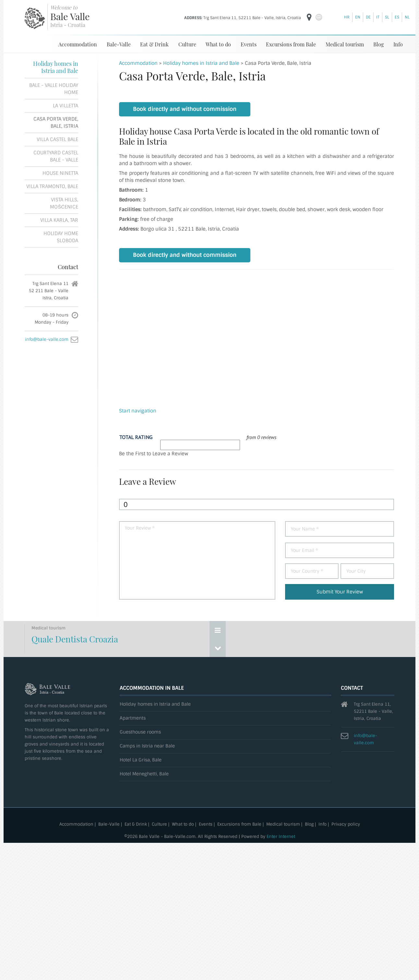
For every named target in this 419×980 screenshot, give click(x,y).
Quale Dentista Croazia (75, 639)
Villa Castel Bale (57, 139)
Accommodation (78, 44)
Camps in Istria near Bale (147, 746)
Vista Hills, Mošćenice (64, 203)
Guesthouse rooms (140, 732)
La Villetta (66, 106)
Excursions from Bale (291, 44)
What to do (218, 44)
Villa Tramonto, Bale (52, 186)
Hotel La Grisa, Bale (141, 760)
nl (407, 17)
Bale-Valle (119, 44)
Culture (187, 44)
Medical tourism (345, 44)
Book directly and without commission (185, 109)
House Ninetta (60, 173)
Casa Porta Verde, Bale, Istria (56, 123)
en (358, 17)
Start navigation (138, 411)
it (378, 17)
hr (347, 17)
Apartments (133, 718)
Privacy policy (346, 825)
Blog (378, 44)
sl (387, 17)
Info (398, 44)
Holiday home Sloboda (61, 237)
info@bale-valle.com (47, 339)
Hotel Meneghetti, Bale (144, 774)
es (397, 17)
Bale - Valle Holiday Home (54, 89)
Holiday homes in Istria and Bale (56, 67)
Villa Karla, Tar (59, 220)
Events (249, 44)
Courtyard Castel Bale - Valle (56, 156)
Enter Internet (281, 837)
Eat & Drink (154, 44)
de (368, 17)
